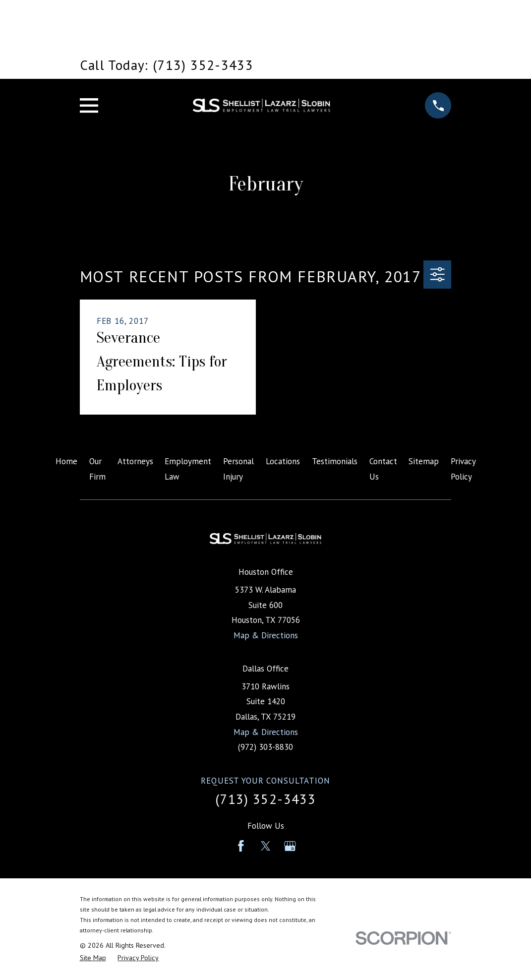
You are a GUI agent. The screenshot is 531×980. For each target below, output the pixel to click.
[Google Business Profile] (290, 846)
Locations (283, 461)
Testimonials (335, 461)
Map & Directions (266, 635)
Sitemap (424, 461)
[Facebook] (241, 846)
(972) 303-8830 (265, 747)
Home (66, 461)
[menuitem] (93, 958)
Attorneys (135, 461)
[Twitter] (266, 846)
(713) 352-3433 (265, 799)
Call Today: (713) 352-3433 (167, 65)
